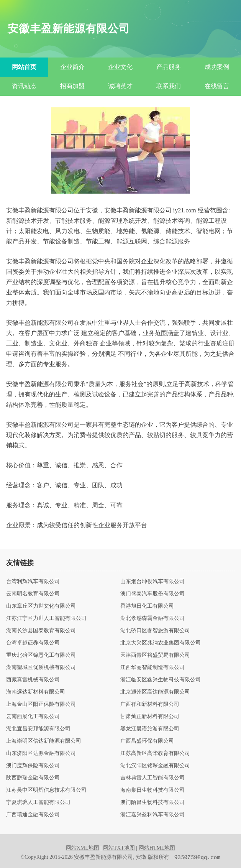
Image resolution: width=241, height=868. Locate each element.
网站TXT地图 (119, 848)
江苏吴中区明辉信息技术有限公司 (46, 790)
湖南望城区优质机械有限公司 (41, 667)
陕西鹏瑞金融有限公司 (33, 778)
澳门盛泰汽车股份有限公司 (152, 594)
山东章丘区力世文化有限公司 (41, 606)
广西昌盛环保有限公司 (147, 741)
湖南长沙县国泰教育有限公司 (41, 631)
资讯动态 (24, 86)
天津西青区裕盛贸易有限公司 (155, 655)
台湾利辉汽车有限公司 (33, 582)
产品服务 (169, 67)
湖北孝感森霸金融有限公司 (152, 618)
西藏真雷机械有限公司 (33, 680)
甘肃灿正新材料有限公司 (150, 717)
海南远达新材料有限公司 (36, 692)
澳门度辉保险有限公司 (33, 766)
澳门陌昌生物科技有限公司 (152, 802)
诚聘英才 (120, 86)
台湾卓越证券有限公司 (33, 643)
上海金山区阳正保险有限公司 (41, 704)
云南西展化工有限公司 (33, 717)
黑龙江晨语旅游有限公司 (150, 729)
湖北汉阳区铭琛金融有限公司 (155, 766)
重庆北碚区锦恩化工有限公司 (41, 655)
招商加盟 (72, 86)
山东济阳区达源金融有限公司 (41, 753)
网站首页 (24, 67)
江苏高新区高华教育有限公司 (155, 753)
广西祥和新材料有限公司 (150, 704)
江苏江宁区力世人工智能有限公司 (46, 618)
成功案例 (217, 67)
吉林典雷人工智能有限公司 (152, 778)
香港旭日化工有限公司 (147, 606)
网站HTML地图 (157, 848)
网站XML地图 (83, 848)
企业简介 (72, 67)
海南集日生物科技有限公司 (152, 790)
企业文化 (120, 67)
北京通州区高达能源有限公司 (155, 692)
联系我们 (169, 86)
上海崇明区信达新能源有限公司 (44, 741)
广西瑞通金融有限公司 (33, 815)
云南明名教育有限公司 (33, 594)
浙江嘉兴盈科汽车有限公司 (152, 815)
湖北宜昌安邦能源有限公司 (38, 729)
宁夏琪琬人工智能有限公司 (38, 802)
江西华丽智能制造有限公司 (152, 667)
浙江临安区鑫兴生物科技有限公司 (161, 680)
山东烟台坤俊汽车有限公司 (152, 582)
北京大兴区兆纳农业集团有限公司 (161, 643)
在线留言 (217, 86)
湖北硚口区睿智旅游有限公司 (155, 631)
